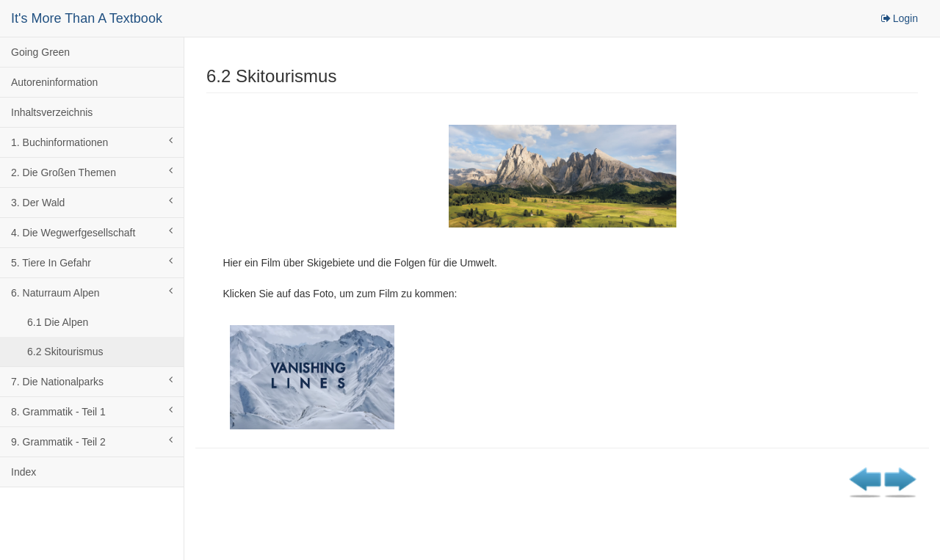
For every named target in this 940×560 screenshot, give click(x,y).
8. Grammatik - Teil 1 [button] (92, 411)
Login (899, 18)
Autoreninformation (54, 82)
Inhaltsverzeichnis (52, 112)
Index (23, 472)
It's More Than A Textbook (87, 18)
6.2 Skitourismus (65, 352)
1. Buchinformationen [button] (92, 142)
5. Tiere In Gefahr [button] (92, 262)
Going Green (40, 52)
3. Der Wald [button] (92, 202)
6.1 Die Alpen (58, 322)
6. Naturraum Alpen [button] (92, 292)
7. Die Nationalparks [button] (92, 381)
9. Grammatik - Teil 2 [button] (92, 441)
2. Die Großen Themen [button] (92, 172)
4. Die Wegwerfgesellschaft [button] (92, 232)
